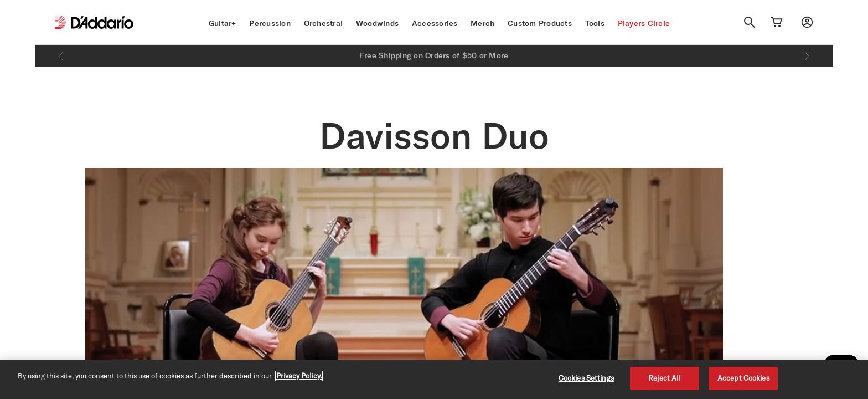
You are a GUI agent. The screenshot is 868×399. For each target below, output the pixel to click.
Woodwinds (377, 23)
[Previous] (61, 56)
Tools (595, 23)
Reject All (665, 378)
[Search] (750, 22)
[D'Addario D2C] (102, 22)
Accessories (435, 23)
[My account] (807, 22)
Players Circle (644, 23)
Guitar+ (223, 23)
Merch (482, 23)
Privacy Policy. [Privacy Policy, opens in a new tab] (299, 376)
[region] (434, 379)
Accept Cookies (743, 378)
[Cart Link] (777, 22)
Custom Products (540, 23)
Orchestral (324, 23)
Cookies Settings (586, 378)
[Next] (807, 56)
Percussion (270, 23)
